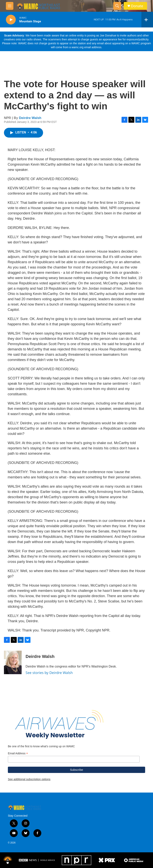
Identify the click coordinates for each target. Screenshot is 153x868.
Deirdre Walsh (30, 118)
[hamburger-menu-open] (10, 6)
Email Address (18, 753)
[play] (11, 20)
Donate (137, 6)
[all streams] (147, 20)
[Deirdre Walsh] (13, 662)
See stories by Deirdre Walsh (49, 673)
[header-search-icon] (117, 6)
